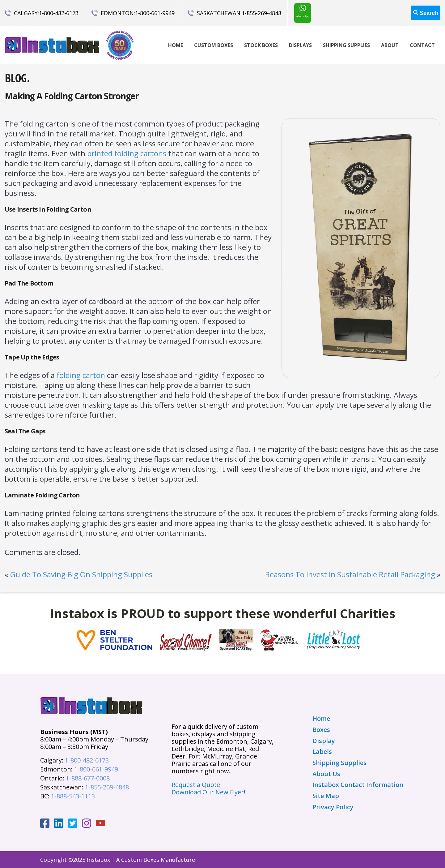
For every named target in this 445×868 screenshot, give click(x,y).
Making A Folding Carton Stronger (72, 96)
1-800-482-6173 (59, 13)
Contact (422, 45)
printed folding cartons (127, 153)
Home (176, 45)
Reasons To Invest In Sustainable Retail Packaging (350, 574)
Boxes (321, 730)
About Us (326, 774)
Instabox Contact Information (358, 785)
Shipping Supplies (346, 45)
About (390, 45)
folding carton (81, 375)
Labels (322, 752)
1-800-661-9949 (155, 13)
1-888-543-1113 (73, 796)
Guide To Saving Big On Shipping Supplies (81, 574)
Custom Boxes (214, 45)
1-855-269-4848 (261, 13)
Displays (300, 45)
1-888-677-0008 (88, 778)
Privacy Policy (333, 807)
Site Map (326, 796)
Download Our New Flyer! (208, 792)
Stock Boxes (261, 45)
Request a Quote (196, 785)
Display (324, 741)
